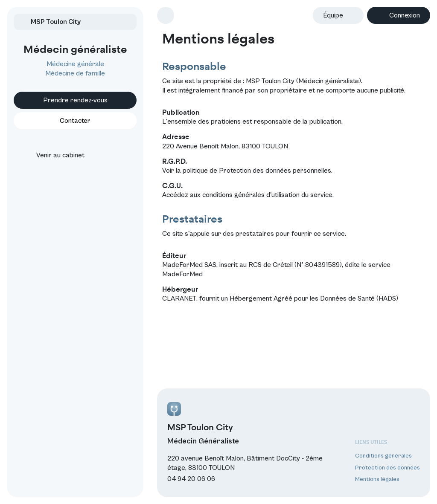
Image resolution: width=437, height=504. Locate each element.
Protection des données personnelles (275, 171)
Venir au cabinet (53, 155)
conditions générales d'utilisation (251, 195)
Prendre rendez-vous (75, 100)
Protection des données (387, 468)
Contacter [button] (75, 121)
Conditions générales (383, 456)
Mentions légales (377, 479)
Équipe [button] (333, 15)
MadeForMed (182, 274)
